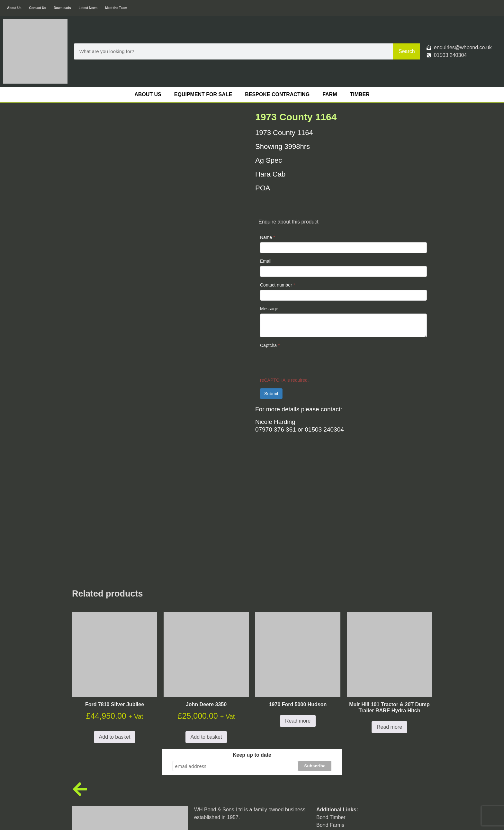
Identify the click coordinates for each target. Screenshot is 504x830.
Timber (360, 94)
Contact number (278, 285)
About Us (14, 8)
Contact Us (37, 8)
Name (268, 237)
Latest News (88, 8)
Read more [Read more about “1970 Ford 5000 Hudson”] (298, 597)
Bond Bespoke (333, 708)
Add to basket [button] (115, 613)
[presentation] (309, 363)
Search (407, 51)
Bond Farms (330, 701)
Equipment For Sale (203, 94)
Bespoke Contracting (277, 94)
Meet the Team (116, 8)
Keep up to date (252, 631)
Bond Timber (331, 693)
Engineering (330, 716)
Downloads (62, 8)
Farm (330, 94)
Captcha (270, 345)
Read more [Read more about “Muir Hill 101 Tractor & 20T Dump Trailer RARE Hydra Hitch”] (389, 603)
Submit (271, 394)
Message (269, 309)
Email (266, 261)
